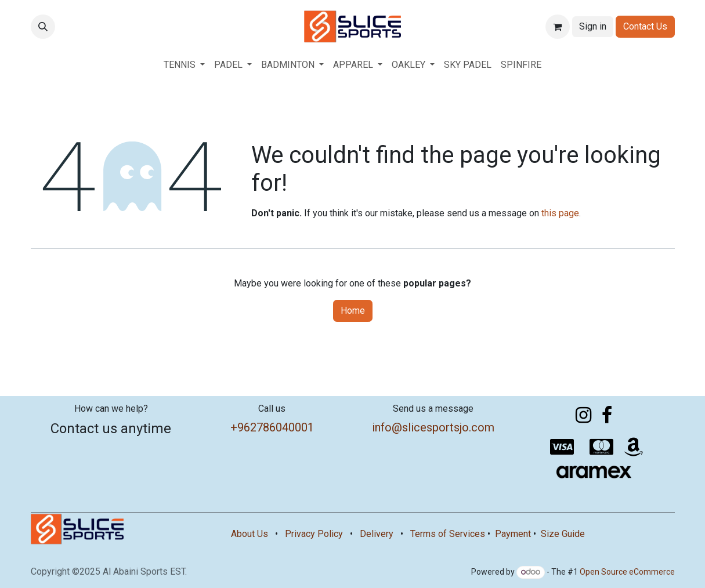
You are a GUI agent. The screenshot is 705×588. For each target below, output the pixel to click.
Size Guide (563, 534)
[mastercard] (602, 447)
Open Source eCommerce (627, 572)
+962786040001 (272, 427)
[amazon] (634, 447)
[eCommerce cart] (558, 27)
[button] (43, 27)
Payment (513, 534)
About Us (250, 534)
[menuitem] (184, 65)
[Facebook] (607, 415)
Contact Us (645, 26)
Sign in (593, 26)
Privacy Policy (314, 534)
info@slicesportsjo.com (433, 427)
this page (560, 213)
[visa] (562, 447)
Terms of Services (448, 534)
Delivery (377, 534)
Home (353, 311)
